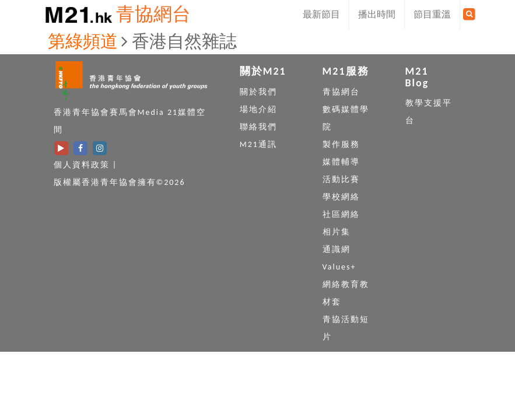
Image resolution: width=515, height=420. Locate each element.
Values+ (339, 267)
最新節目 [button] (321, 14)
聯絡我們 (258, 127)
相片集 (337, 232)
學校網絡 (341, 197)
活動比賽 (341, 179)
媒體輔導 (341, 162)
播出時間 (377, 14)
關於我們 (258, 92)
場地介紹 (258, 109)
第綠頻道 (83, 41)
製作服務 (341, 144)
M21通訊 (258, 144)
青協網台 (153, 14)
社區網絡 (341, 214)
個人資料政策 (82, 165)
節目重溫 (432, 14)
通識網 (337, 249)
